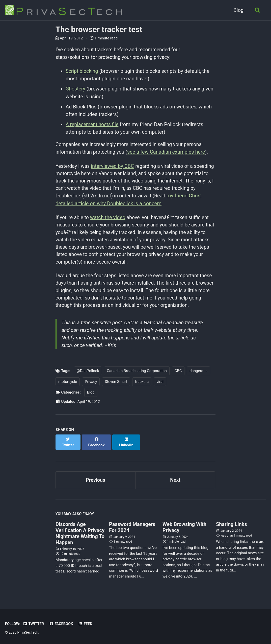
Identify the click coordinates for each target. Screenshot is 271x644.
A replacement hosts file (93, 125)
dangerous (198, 375)
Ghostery (76, 89)
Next (175, 479)
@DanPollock (88, 375)
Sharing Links (232, 523)
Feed (87, 623)
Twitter (34, 623)
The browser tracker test (99, 29)
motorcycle (68, 386)
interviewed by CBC (113, 167)
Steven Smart (116, 386)
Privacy (91, 386)
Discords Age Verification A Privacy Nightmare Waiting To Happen (80, 533)
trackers (142, 386)
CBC (178, 375)
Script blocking (82, 72)
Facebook (62, 623)
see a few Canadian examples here (168, 152)
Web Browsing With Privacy (184, 526)
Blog (238, 10)
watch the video (109, 219)
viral (160, 386)
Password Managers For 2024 (132, 526)
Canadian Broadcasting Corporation (137, 375)
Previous (96, 479)
